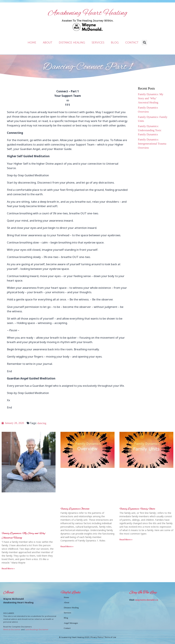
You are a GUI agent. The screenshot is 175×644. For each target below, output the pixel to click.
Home (32, 42)
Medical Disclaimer (12, 629)
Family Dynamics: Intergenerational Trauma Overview (152, 144)
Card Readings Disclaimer (37, 629)
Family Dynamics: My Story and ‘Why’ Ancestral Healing (151, 98)
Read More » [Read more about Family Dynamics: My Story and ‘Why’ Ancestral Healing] (8, 569)
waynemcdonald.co (147, 600)
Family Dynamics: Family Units (137, 509)
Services (98, 42)
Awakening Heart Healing (88, 13)
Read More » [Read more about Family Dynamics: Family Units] (126, 540)
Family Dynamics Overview (75, 509)
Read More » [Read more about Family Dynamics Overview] (67, 546)
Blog (115, 42)
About (48, 42)
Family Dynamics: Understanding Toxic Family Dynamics (150, 130)
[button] (144, 43)
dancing (42, 423)
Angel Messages (71, 623)
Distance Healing (72, 42)
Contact (132, 42)
